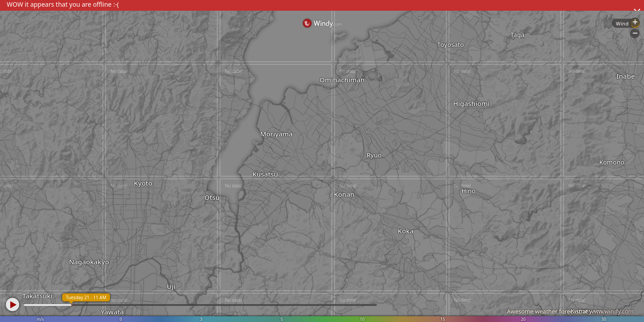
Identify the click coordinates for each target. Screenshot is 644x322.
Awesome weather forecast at (570, 311)
